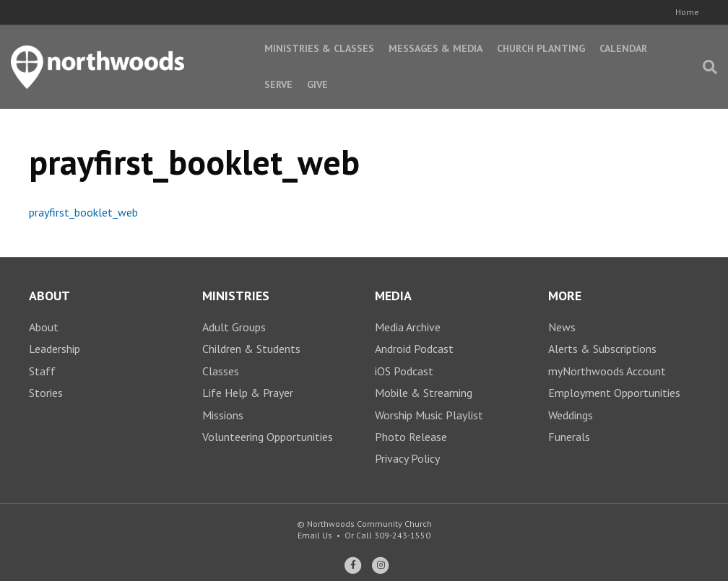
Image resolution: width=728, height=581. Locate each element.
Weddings (571, 415)
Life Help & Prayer (248, 393)
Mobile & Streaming (424, 393)
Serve (278, 84)
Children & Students (251, 349)
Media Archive (408, 327)
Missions (223, 415)
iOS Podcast (404, 371)
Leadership (55, 349)
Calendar (623, 48)
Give (317, 84)
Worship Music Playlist (429, 415)
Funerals (569, 437)
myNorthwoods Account (607, 371)
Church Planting (541, 48)
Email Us (315, 535)
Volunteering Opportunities (268, 437)
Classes (221, 371)
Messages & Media (435, 48)
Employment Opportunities (614, 393)
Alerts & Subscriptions (602, 349)
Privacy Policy (407, 458)
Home (687, 12)
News (562, 327)
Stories (46, 393)
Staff (42, 371)
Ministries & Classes (319, 48)
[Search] (706, 67)
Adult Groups (234, 327)
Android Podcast (414, 349)
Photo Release (411, 437)
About (44, 327)
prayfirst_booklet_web (83, 212)
